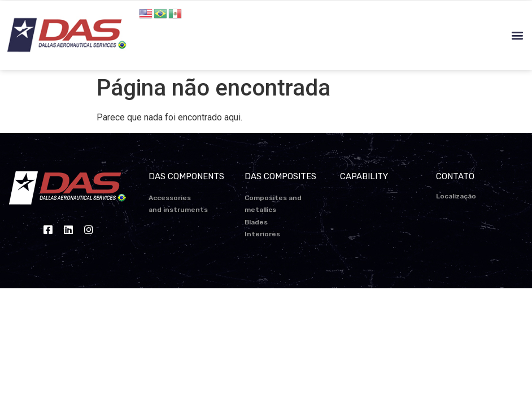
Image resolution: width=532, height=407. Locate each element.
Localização (456, 196)
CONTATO (455, 176)
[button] (517, 35)
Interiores (262, 234)
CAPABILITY (364, 176)
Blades (256, 222)
